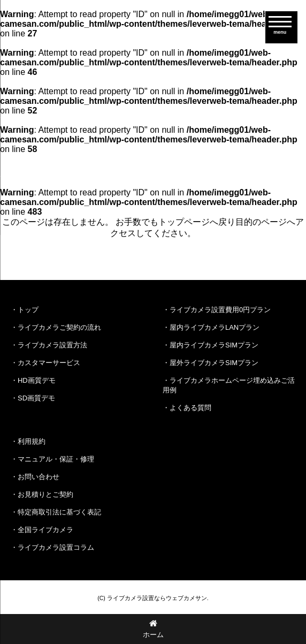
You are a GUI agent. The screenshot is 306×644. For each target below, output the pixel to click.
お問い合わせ (39, 477)
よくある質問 (190, 408)
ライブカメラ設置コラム (56, 547)
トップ (28, 310)
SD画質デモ (36, 398)
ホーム (153, 629)
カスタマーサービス (49, 363)
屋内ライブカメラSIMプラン (214, 345)
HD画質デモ (37, 380)
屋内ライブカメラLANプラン (215, 327)
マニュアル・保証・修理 (56, 459)
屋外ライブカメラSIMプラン (214, 363)
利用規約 (32, 441)
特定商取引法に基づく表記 (59, 512)
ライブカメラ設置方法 (52, 345)
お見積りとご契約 (45, 494)
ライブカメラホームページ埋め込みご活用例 (229, 385)
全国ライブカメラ (45, 530)
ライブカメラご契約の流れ (59, 327)
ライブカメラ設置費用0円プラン (220, 310)
